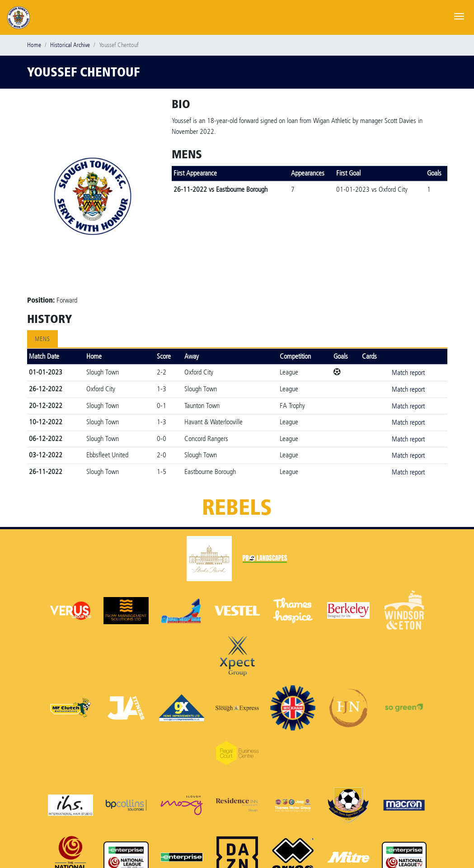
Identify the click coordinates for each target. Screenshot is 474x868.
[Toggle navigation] (459, 15)
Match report (408, 372)
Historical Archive (70, 45)
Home (34, 45)
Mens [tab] (42, 339)
